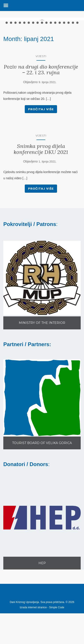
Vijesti (41, 94)
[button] (42, 316)
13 (60, 61)
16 (73, 61)
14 (64, 61)
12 (55, 61)
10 (46, 61)
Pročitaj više (41, 147)
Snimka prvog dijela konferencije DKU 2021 (41, 188)
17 (77, 61)
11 (51, 61)
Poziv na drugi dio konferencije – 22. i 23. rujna (41, 108)
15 (69, 61)
